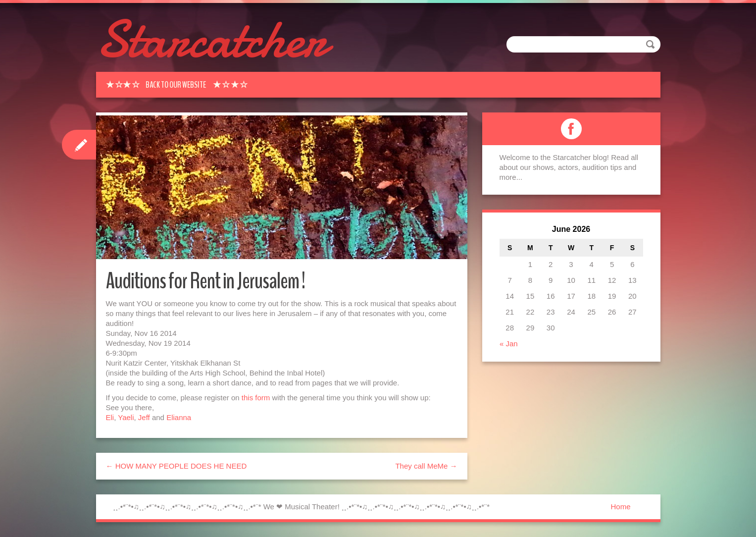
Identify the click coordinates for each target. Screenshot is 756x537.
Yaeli (126, 417)
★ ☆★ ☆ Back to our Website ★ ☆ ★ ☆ (177, 85)
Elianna (179, 417)
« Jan (509, 344)
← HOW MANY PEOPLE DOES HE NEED (176, 466)
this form (256, 398)
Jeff (144, 417)
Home (620, 507)
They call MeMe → (426, 466)
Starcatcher (211, 40)
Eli (110, 417)
